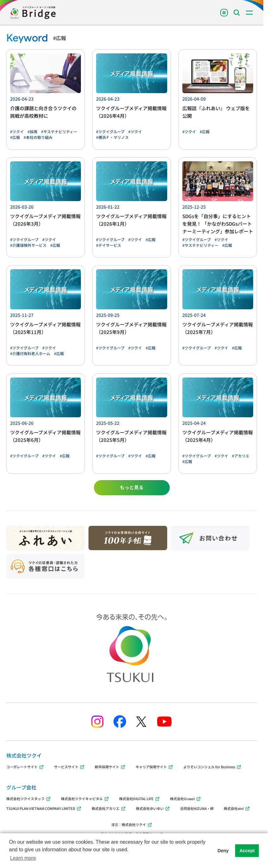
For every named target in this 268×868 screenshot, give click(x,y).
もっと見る (132, 487)
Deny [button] (223, 851)
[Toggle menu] (249, 13)
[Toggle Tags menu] (224, 13)
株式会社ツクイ (137, 824)
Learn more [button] (23, 858)
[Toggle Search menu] (237, 13)
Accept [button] (247, 851)
